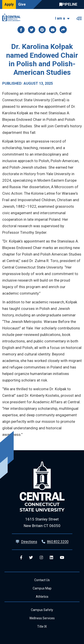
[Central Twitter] (31, 558)
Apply (9, 4)
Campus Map (42, 588)
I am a (60, 18)
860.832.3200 (58, 542)
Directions (29, 542)
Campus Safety (42, 610)
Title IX (42, 626)
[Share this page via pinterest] (42, 30)
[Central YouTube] (62, 558)
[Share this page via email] (53, 30)
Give (22, 4)
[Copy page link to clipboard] (63, 30)
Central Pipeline (69, 4)
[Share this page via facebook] (21, 30)
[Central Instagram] (41, 558)
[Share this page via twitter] (32, 30)
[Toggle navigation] (79, 18)
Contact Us (42, 580)
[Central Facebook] (21, 558)
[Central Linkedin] (51, 558)
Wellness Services (42, 618)
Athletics (42, 597)
